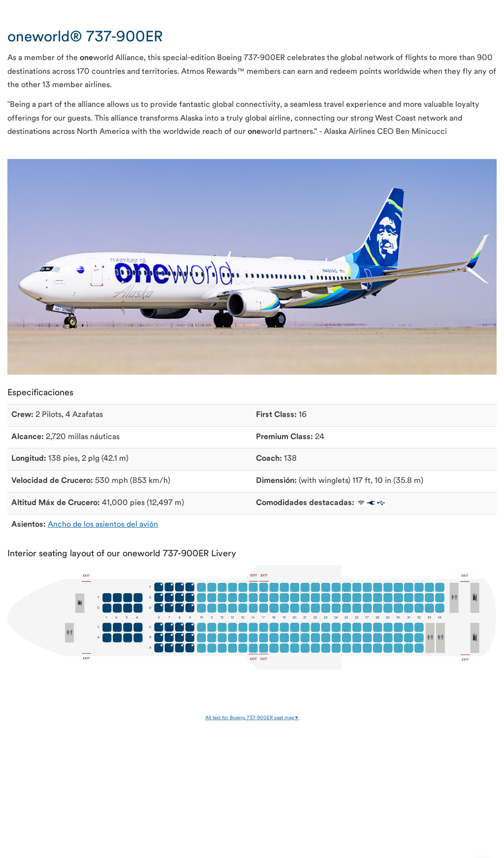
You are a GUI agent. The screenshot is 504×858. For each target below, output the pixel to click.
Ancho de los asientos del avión (103, 525)
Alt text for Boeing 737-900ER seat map (250, 718)
